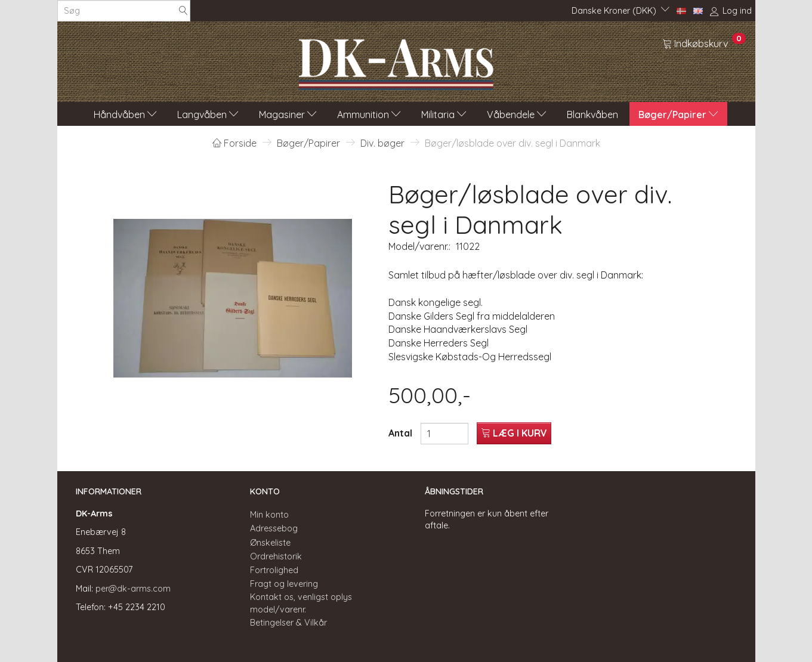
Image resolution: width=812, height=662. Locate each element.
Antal (402, 433)
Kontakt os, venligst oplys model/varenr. (301, 603)
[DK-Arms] (396, 61)
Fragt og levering (284, 584)
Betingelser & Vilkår (288, 623)
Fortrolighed (274, 570)
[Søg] (183, 11)
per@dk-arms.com (133, 589)
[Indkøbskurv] (704, 43)
